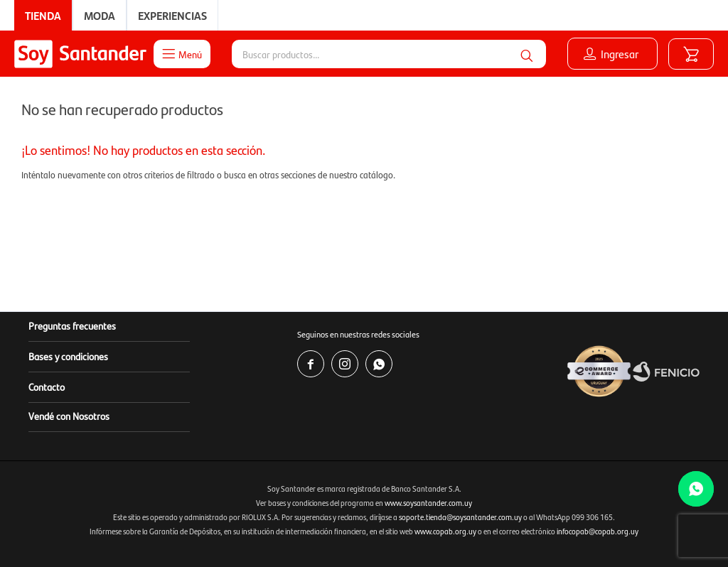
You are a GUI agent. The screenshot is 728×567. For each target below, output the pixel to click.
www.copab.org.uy (445, 531)
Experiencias (172, 15)
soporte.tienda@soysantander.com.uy (460, 517)
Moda (100, 15)
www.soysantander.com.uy (428, 503)
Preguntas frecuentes (72, 325)
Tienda (43, 15)
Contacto (47, 387)
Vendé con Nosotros (69, 416)
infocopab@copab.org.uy (598, 531)
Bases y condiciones (68, 356)
